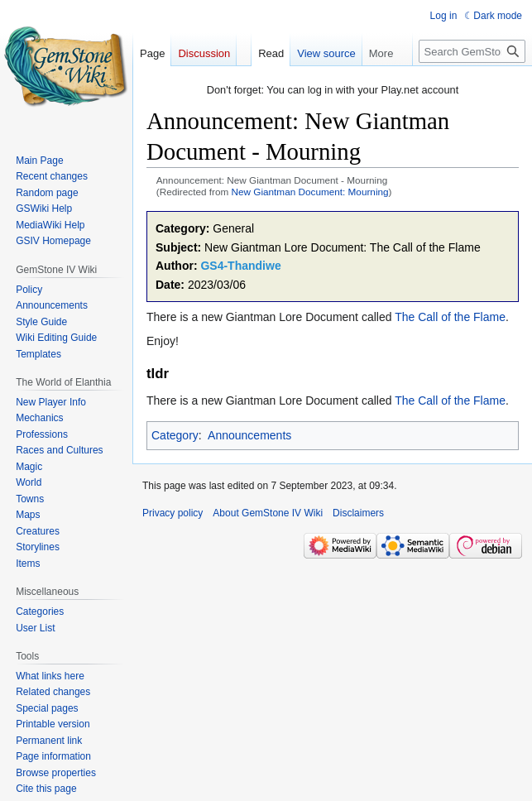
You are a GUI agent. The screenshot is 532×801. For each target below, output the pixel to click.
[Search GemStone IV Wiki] (472, 51)
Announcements (249, 435)
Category (175, 435)
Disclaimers (358, 513)
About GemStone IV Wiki (268, 513)
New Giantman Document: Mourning (310, 192)
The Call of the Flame (450, 317)
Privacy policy (173, 513)
